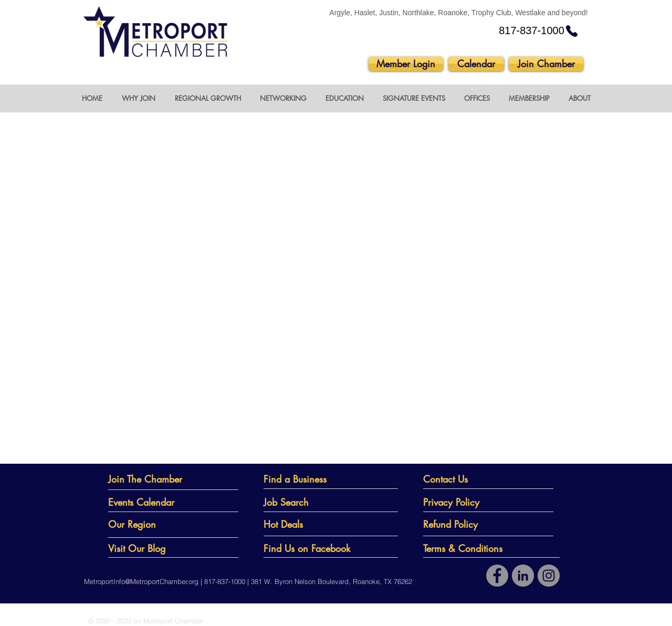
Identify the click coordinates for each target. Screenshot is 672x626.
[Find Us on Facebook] (311, 549)
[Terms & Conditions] (470, 549)
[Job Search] (307, 502)
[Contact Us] (463, 479)
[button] (138, 98)
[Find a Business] (303, 479)
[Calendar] (476, 64)
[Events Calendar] (148, 502)
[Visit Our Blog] (154, 549)
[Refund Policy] (470, 524)
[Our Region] (148, 524)
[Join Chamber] (546, 64)
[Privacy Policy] (470, 502)
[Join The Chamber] (154, 479)
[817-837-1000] (539, 31)
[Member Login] (406, 64)
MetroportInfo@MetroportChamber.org (141, 581)
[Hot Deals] (307, 524)
